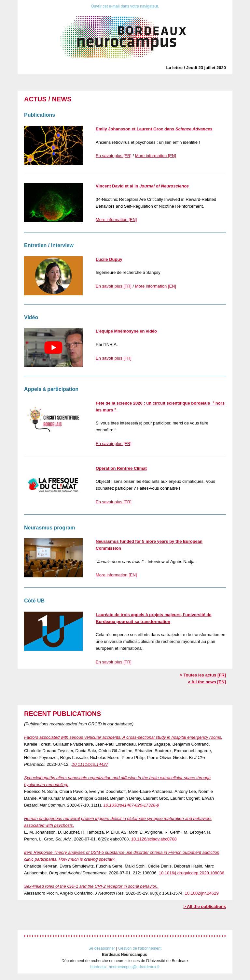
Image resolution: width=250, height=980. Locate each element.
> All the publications (205, 906)
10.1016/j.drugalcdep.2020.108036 (192, 873)
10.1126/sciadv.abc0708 (154, 839)
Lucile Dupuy (109, 259)
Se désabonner (102, 948)
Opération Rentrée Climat (121, 468)
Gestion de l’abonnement (140, 948)
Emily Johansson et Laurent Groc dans (154, 129)
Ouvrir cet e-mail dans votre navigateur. (125, 6)
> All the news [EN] (207, 682)
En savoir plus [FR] (114, 156)
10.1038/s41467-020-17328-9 (131, 805)
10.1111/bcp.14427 (90, 764)
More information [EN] (156, 156)
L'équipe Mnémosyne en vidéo (126, 331)
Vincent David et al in (142, 186)
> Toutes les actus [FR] (203, 675)
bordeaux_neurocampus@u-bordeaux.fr (125, 967)
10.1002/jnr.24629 (202, 893)
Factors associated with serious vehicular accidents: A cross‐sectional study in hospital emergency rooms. (123, 737)
